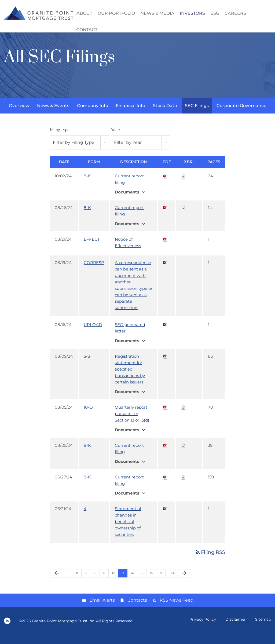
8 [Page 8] (77, 582)
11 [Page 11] (104, 582)
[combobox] (79, 151)
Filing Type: (60, 139)
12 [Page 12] (113, 582)
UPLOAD (93, 334)
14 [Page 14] (132, 582)
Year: (115, 139)
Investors (192, 13)
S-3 (87, 365)
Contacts (137, 609)
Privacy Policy (203, 628)
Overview (19, 115)
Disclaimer (236, 628)
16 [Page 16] (151, 582)
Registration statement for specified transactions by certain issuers (130, 378)
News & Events (53, 115)
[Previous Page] (57, 583)
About (84, 13)
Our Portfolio (116, 13)
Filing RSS (210, 561)
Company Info (93, 115)
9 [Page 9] (86, 582)
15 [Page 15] (142, 582)
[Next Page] (184, 583)
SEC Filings (197, 115)
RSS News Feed (177, 609)
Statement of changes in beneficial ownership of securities (128, 531)
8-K (87, 185)
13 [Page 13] (123, 582)
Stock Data (165, 115)
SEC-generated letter (130, 337)
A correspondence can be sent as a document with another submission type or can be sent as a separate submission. (134, 294)
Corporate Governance (241, 115)
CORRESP (94, 272)
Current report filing (129, 188)
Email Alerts (102, 609)
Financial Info (131, 115)
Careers (235, 13)
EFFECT (92, 248)
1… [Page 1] (68, 582)
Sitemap (263, 628)
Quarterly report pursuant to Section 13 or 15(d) (132, 423)
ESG (215, 13)
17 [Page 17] (161, 582)
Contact (87, 30)
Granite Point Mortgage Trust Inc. (63, 630)
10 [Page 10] (95, 582)
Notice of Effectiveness (128, 252)
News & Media (157, 13)
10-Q (88, 416)
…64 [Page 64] (172, 582)
